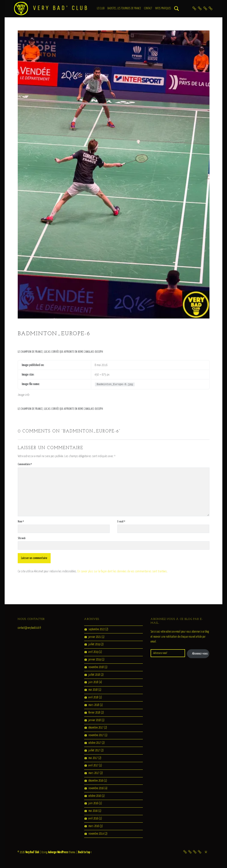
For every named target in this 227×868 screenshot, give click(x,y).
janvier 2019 (95, 660)
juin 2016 (93, 804)
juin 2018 (93, 682)
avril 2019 (93, 652)
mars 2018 (94, 705)
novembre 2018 (96, 667)
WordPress (63, 852)
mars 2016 (94, 826)
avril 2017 (93, 766)
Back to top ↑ (85, 852)
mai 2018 (93, 690)
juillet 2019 (94, 645)
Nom (21, 522)
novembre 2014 (96, 834)
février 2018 (94, 713)
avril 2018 (93, 697)
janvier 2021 (95, 637)
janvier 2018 (95, 720)
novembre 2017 (96, 735)
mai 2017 (93, 758)
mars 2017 (94, 773)
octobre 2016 (95, 796)
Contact (148, 8)
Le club (101, 8)
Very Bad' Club (61, 8)
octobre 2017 (95, 743)
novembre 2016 (96, 788)
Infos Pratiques (163, 8)
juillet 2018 (94, 675)
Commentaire (25, 464)
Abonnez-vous (200, 654)
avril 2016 (93, 819)
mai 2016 (93, 811)
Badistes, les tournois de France (124, 8)
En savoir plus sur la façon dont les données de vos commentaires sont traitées (122, 571)
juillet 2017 (94, 750)
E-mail (121, 522)
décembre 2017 (96, 728)
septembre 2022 (97, 629)
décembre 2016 (96, 781)
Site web (22, 538)
